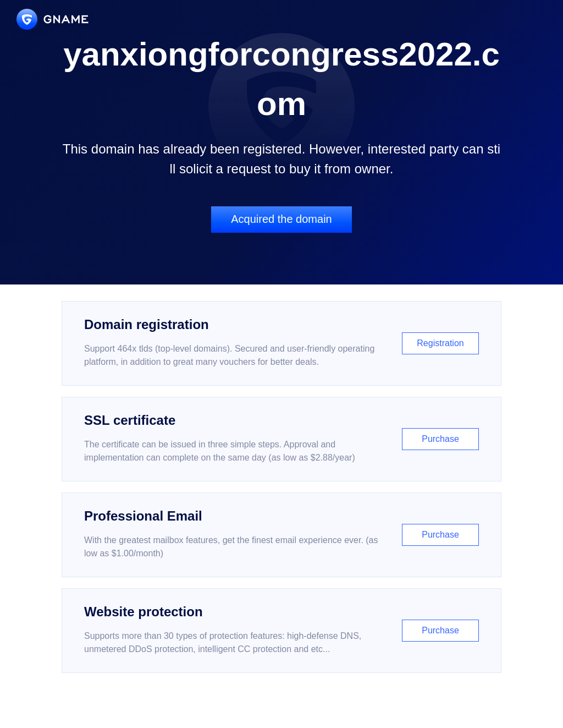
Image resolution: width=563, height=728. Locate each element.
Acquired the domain (281, 219)
